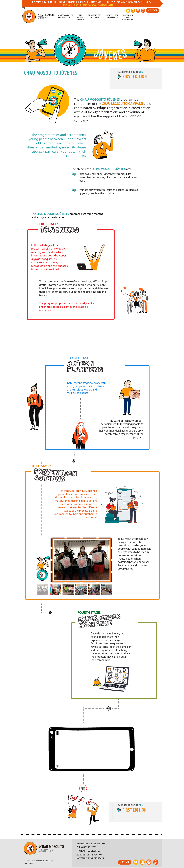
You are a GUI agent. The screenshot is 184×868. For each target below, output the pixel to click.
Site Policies (29, 864)
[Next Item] (107, 560)
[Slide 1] (92, 62)
